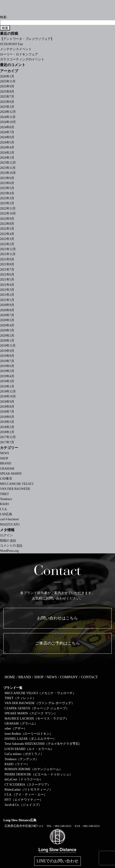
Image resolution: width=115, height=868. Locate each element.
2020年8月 (7, 310)
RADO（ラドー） (17, 764)
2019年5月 (7, 371)
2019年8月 (7, 356)
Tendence (6, 499)
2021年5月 (7, 280)
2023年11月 (8, 168)
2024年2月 (7, 153)
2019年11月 (8, 346)
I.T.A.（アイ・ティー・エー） (26, 795)
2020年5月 (7, 320)
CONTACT (89, 677)
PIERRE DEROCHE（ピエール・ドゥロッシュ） (38, 774)
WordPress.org (9, 551)
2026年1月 (7, 76)
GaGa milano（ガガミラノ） (24, 754)
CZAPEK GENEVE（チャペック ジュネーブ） (37, 708)
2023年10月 (8, 173)
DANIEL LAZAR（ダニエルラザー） (30, 739)
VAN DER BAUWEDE (15, 489)
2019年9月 (7, 351)
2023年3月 (7, 198)
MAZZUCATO (10, 524)
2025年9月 (7, 86)
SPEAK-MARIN (11, 474)
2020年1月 (7, 341)
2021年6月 (7, 275)
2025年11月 (8, 81)
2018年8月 (7, 407)
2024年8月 (7, 127)
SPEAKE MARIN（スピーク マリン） (31, 713)
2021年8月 (7, 264)
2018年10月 (8, 396)
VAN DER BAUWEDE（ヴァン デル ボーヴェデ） (40, 703)
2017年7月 (7, 442)
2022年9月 (7, 219)
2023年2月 (7, 203)
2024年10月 (8, 122)
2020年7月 (7, 315)
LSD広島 (6, 514)
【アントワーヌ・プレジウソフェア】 (27, 39)
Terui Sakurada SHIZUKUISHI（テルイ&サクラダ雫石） (43, 744)
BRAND (6, 463)
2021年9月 (7, 259)
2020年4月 (7, 325)
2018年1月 (7, 432)
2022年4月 (7, 234)
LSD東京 (6, 479)
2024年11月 (8, 117)
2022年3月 (7, 239)
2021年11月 (8, 254)
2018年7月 (7, 412)
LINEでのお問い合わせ (58, 861)
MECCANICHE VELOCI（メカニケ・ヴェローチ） (40, 693)
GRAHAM (7, 469)
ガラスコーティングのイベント (22, 59)
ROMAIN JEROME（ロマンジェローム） (33, 769)
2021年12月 (8, 249)
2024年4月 (7, 147)
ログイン (6, 535)
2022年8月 (7, 224)
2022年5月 (7, 229)
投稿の (8, 541)
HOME (10, 677)
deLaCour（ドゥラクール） (24, 779)
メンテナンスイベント (16, 49)
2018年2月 (7, 427)
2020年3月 (7, 330)
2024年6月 (7, 137)
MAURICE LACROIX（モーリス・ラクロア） (37, 719)
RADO (5, 504)
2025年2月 (7, 107)
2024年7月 (7, 132)
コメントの (11, 546)
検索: (4, 17)
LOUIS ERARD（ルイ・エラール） (29, 749)
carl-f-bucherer (10, 519)
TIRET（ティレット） (20, 698)
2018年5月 (7, 422)
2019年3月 (7, 381)
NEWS (5, 453)
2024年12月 (8, 112)
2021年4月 (7, 285)
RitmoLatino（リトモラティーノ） (29, 790)
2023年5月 (7, 188)
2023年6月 (7, 183)
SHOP (4, 458)
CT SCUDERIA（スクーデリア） (28, 785)
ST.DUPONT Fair (11, 44)
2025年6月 (7, 102)
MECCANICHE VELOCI (17, 484)
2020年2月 (7, 336)
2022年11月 (8, 208)
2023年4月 (7, 193)
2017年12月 (8, 437)
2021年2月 (7, 295)
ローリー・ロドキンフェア (19, 54)
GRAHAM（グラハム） (21, 724)
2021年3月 (7, 290)
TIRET (5, 494)
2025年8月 (7, 92)
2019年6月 (7, 366)
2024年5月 (7, 142)
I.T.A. (4, 509)
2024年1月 (7, 158)
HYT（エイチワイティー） (24, 800)
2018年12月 (8, 391)
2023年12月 (8, 163)
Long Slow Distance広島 (20, 820)
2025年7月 (7, 97)
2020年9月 (7, 305)
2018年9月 (7, 402)
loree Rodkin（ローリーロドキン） (29, 734)
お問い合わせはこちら (57, 618)
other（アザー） (16, 729)
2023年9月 (7, 178)
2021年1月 (7, 300)
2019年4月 (7, 376)
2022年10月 (8, 213)
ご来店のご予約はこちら (57, 643)
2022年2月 (7, 244)
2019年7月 (7, 361)
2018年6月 (7, 417)
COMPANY (69, 677)
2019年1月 (7, 386)
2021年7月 (7, 270)
